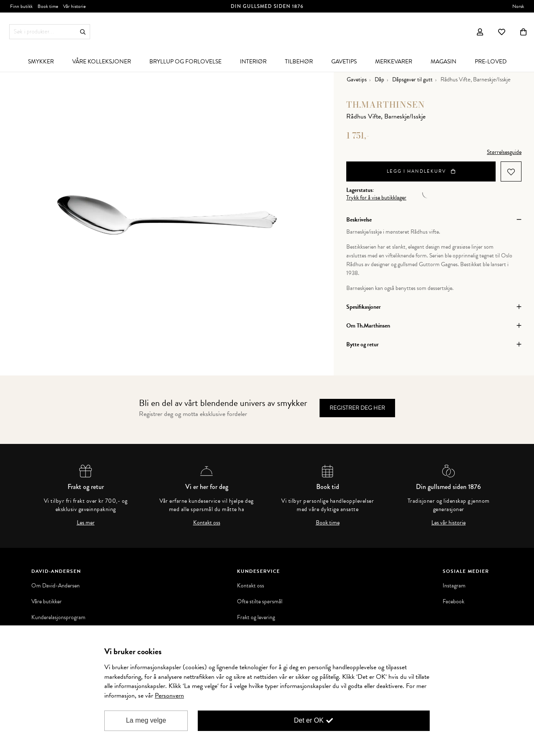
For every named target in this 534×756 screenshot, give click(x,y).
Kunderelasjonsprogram (58, 617)
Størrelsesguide (504, 152)
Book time (328, 523)
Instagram (454, 586)
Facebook (453, 602)
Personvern (169, 696)
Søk (83, 32)
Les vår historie (448, 523)
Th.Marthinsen (386, 105)
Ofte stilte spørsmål (260, 602)
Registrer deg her (357, 408)
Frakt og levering (256, 617)
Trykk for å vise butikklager (376, 198)
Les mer (86, 523)
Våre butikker (47, 602)
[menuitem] (41, 61)
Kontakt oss (207, 523)
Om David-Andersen (55, 586)
